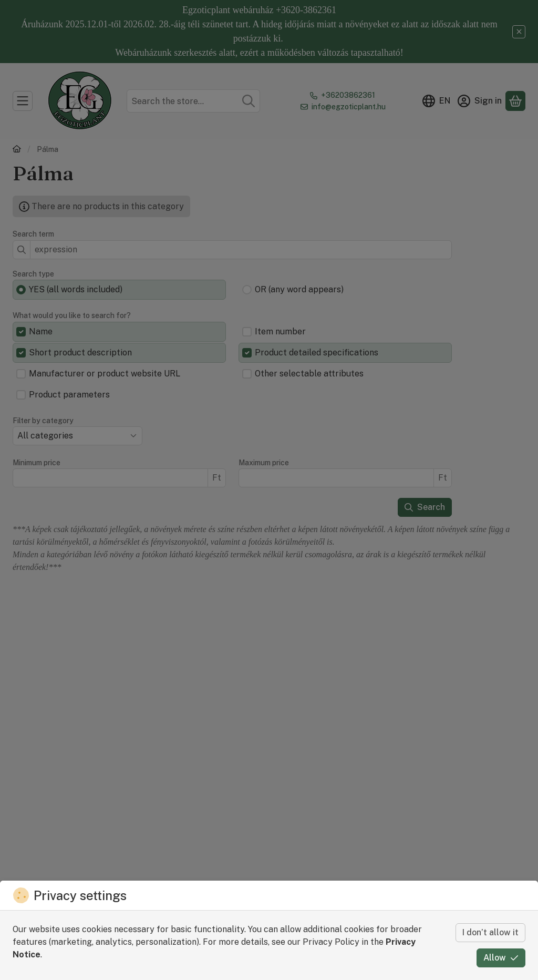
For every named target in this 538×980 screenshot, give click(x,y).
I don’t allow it (490, 932)
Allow (501, 958)
